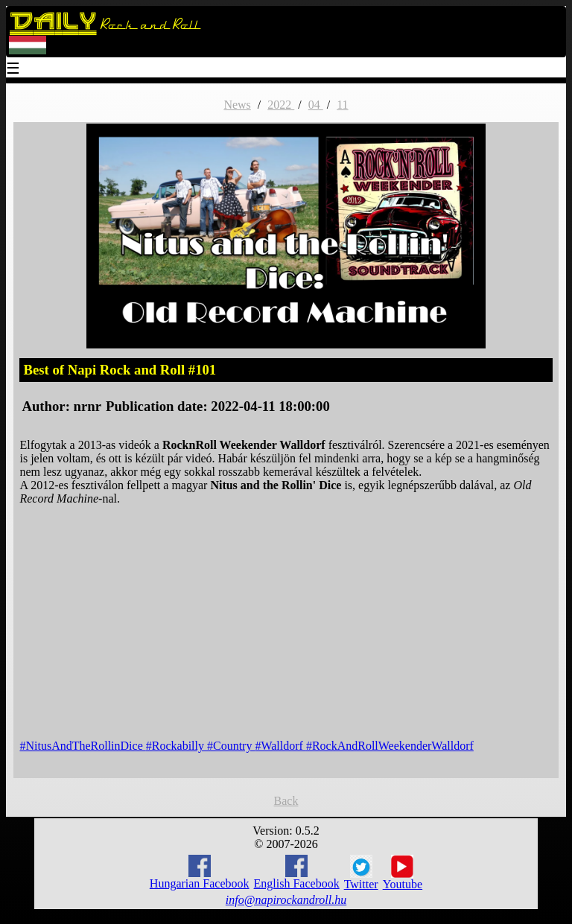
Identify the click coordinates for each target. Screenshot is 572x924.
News (237, 105)
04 (316, 105)
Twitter (361, 873)
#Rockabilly (177, 746)
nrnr (88, 406)
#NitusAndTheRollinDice (82, 746)
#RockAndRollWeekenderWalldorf (390, 746)
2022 (281, 105)
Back (286, 801)
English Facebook (297, 872)
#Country (231, 746)
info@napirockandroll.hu (286, 900)
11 (342, 105)
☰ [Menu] (13, 70)
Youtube (403, 873)
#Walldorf (280, 746)
